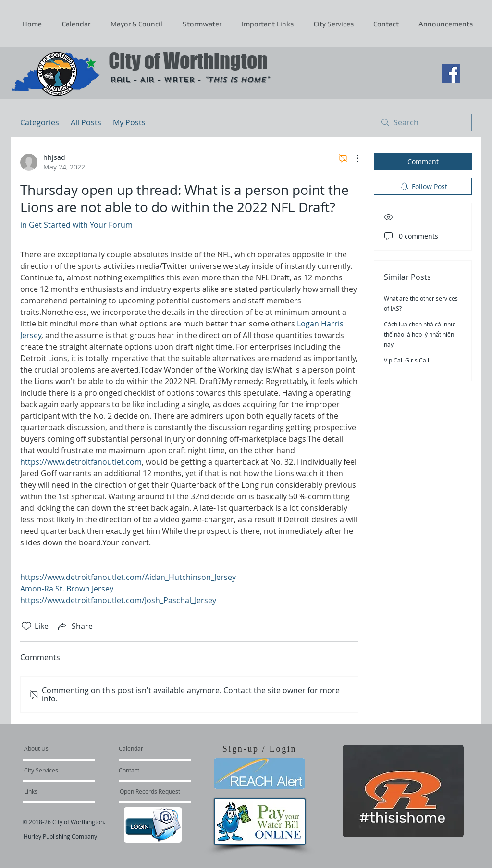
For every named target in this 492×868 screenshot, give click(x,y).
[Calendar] (146, 748)
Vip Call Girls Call (406, 360)
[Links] (50, 791)
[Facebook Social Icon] (451, 73)
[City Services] (52, 770)
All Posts (86, 122)
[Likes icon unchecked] (26, 626)
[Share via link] (74, 626)
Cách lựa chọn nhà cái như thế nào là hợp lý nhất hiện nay (419, 334)
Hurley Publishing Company (60, 836)
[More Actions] (353, 158)
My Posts (129, 122)
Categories (40, 122)
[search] (423, 122)
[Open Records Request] (150, 791)
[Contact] (145, 770)
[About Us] (61, 748)
